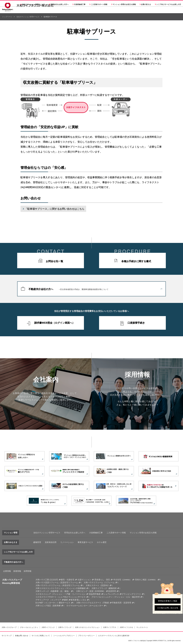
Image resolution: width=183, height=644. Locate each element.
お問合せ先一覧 (54, 261)
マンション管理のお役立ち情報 (143, 533)
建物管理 (37, 542)
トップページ (7, 17)
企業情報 (7, 571)
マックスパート (142, 627)
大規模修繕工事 (80, 11)
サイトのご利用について (41, 636)
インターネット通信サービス (58, 603)
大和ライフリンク (48, 627)
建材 (66, 600)
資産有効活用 (51, 542)
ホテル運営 (102, 542)
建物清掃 (113, 588)
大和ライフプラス (110, 627)
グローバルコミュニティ (29, 627)
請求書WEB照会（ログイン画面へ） (54, 323)
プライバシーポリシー (86, 636)
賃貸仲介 (105, 585)
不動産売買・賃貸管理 (121, 603)
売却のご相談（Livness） (146, 580)
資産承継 (57, 606)
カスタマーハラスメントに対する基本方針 (114, 636)
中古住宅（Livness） (122, 580)
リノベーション (67, 542)
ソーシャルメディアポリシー (64, 636)
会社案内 (70, 3)
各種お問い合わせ (22, 636)
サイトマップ (7, 636)
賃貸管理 (112, 591)
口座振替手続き (136, 323)
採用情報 (93, 3)
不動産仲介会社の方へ (95, 289)
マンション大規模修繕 (76, 588)
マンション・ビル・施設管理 (127, 597)
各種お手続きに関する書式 (136, 261)
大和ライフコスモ (126, 627)
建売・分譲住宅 (68, 580)
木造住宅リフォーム (71, 585)
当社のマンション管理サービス (28, 17)
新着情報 (17, 571)
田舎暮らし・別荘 (102, 580)
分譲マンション (84, 580)
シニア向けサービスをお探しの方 (18, 552)
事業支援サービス (85, 542)
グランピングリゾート (131, 594)
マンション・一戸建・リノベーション (69, 594)
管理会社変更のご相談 (168, 601)
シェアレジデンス (111, 594)
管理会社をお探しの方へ (60, 11)
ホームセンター (96, 606)
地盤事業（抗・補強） (61, 591)
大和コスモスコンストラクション (87, 627)
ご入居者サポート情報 (116, 533)
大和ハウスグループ (9, 627)
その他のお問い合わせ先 (168, 608)
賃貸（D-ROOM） (97, 591)
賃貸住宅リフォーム (69, 582)
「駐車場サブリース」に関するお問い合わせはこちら (55, 209)
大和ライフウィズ (65, 627)
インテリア (56, 600)
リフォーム (110, 582)
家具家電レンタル (78, 600)
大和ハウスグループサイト (126, 3)
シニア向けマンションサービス (72, 597)
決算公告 (82, 3)
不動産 (106, 603)
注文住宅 (54, 580)
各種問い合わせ (107, 3)
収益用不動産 (95, 594)
